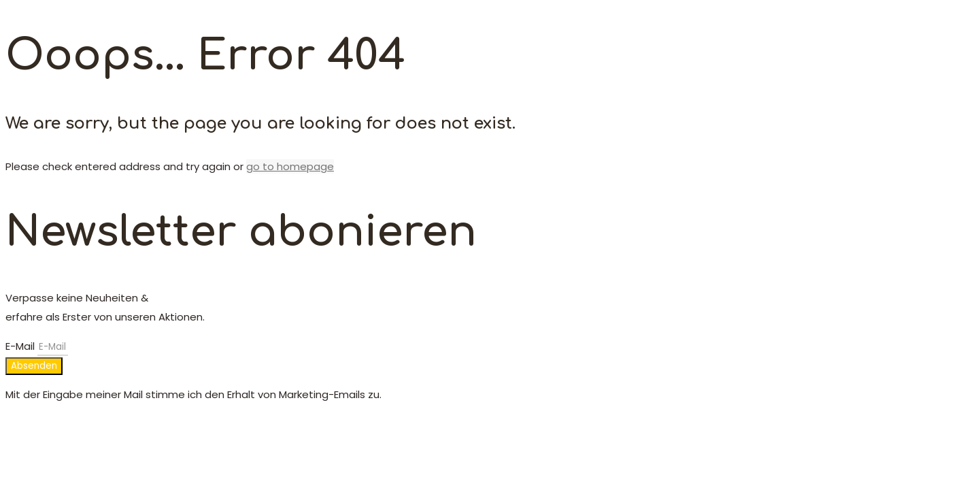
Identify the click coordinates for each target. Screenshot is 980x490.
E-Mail (21, 346)
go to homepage (290, 166)
